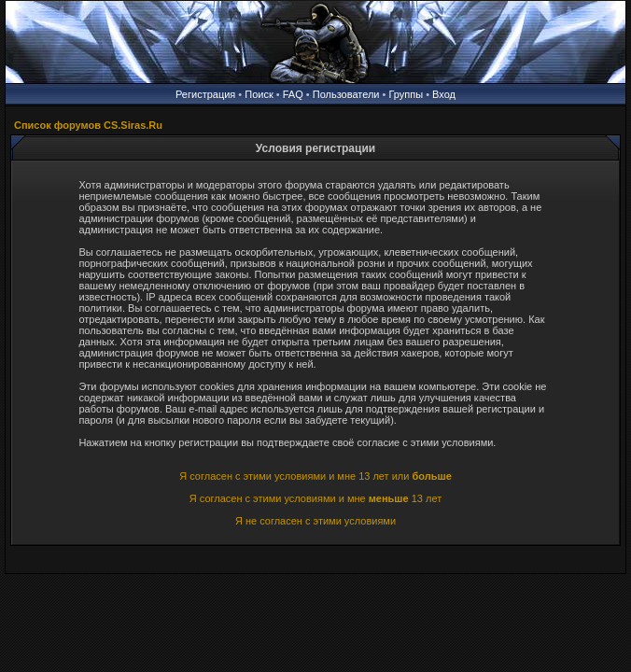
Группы (406, 94)
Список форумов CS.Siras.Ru (88, 125)
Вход (444, 94)
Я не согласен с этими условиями (315, 521)
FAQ (293, 94)
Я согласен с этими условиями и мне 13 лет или (315, 476)
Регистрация (205, 94)
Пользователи (346, 94)
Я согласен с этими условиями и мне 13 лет (315, 498)
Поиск (259, 94)
